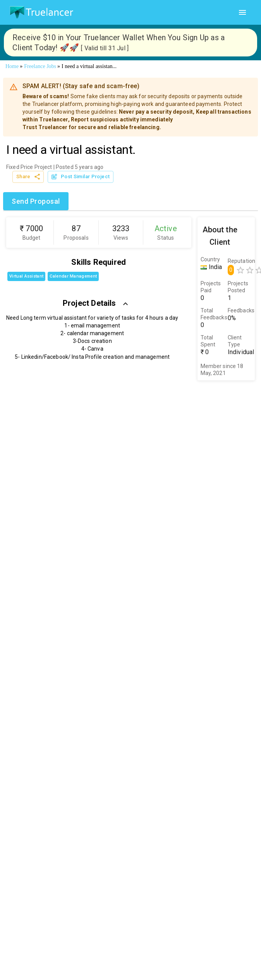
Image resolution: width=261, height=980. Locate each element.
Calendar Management (73, 276)
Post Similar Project (81, 177)
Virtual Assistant (26, 276)
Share (28, 177)
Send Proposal (36, 201)
